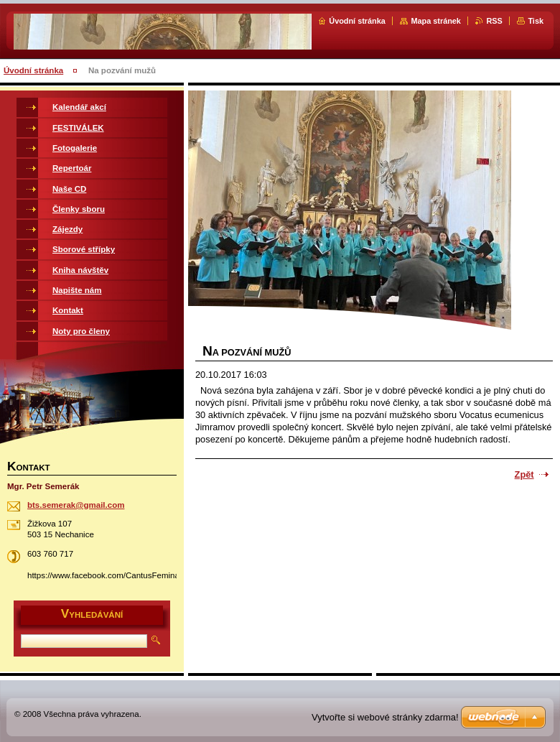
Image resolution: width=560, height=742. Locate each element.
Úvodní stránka (357, 21)
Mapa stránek (436, 21)
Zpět (524, 474)
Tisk (536, 21)
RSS (494, 21)
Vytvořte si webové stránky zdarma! (385, 717)
